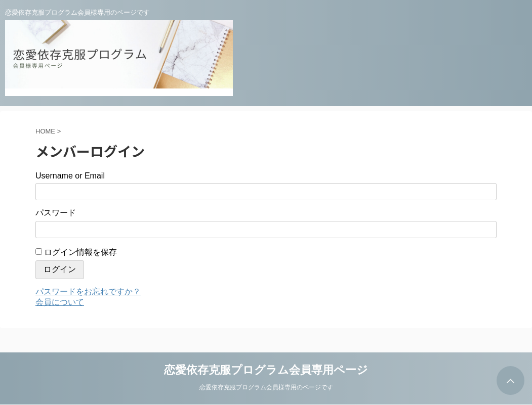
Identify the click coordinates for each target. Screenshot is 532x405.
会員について (60, 302)
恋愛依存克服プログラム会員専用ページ (266, 370)
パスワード (56, 213)
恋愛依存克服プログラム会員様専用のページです (266, 387)
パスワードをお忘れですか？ (88, 291)
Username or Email (70, 176)
